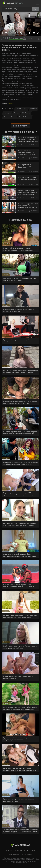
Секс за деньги (25, 117)
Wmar (15, 3)
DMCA (33, 851)
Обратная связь (14, 855)
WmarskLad (23, 845)
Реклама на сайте (26, 855)
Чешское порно (10, 117)
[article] (20, 238)
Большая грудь (21, 109)
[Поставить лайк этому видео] (3, 39)
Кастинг (34, 109)
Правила (27, 851)
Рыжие (17, 113)
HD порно (26, 113)
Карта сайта (10, 851)
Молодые (7, 113)
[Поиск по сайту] (36, 9)
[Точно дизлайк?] (7, 39)
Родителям (19, 851)
